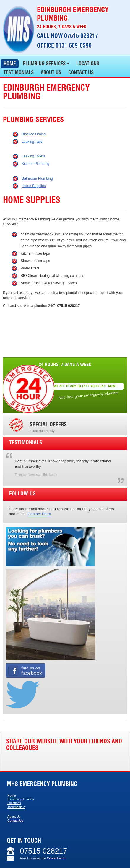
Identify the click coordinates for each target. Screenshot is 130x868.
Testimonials (16, 807)
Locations (14, 803)
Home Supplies (34, 186)
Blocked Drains (34, 134)
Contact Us (15, 820)
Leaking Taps (32, 142)
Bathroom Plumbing (37, 178)
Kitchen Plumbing (35, 164)
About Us (14, 817)
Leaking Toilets (33, 156)
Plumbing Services (21, 799)
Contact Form (39, 514)
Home (12, 795)
